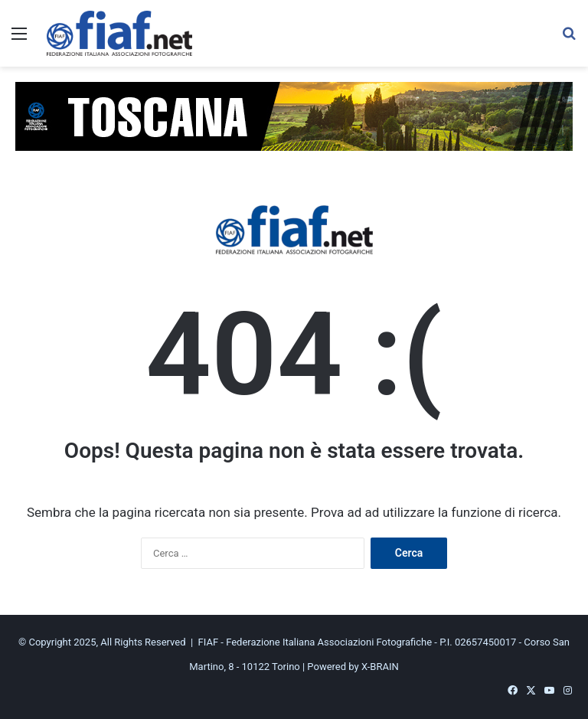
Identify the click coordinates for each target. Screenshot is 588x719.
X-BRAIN (380, 667)
